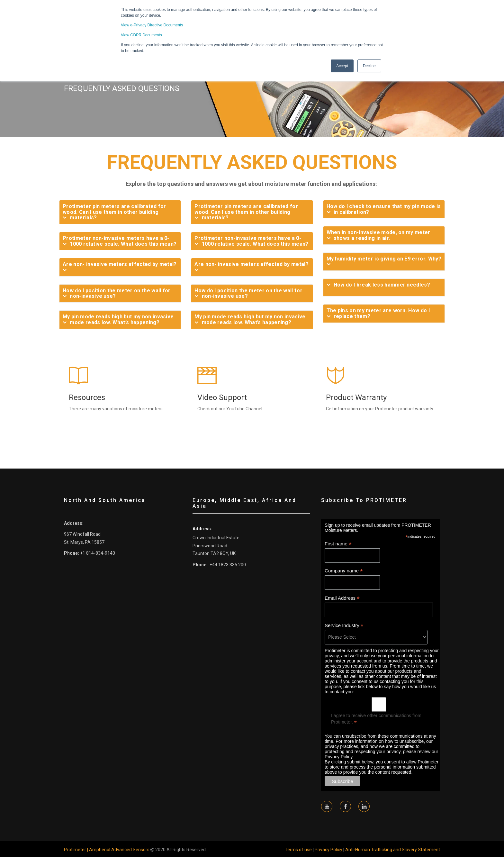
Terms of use (298, 850)
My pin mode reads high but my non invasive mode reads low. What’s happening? (118, 319)
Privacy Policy (328, 850)
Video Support (222, 397)
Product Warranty (356, 397)
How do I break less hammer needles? (382, 285)
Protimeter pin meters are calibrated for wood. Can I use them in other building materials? (114, 212)
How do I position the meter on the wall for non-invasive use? (117, 293)
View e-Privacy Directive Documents (152, 25)
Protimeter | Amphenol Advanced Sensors (107, 850)
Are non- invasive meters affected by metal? (120, 264)
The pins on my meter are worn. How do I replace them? (378, 313)
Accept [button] (342, 65)
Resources (87, 397)
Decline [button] (369, 65)
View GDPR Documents (141, 35)
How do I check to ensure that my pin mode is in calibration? (384, 209)
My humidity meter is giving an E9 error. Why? (384, 259)
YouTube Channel (244, 409)
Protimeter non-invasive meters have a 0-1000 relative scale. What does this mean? (120, 241)
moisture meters (146, 409)
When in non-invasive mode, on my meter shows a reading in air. (378, 235)
